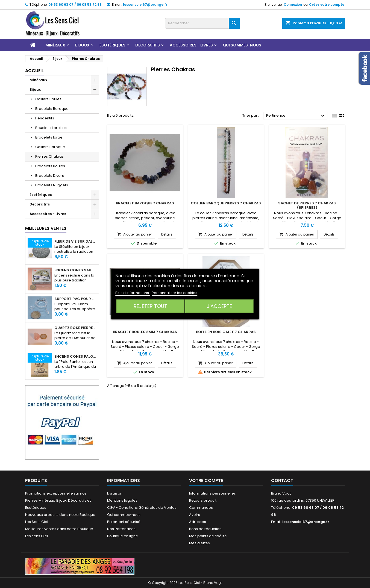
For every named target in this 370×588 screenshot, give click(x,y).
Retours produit (203, 500)
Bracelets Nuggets (52, 185)
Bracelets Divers (50, 176)
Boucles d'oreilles (51, 128)
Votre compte (206, 480)
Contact (282, 480)
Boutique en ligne (123, 536)
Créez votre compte (327, 5)
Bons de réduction (205, 529)
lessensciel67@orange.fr (145, 5)
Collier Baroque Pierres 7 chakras (226, 203)
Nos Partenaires (121, 529)
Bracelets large (49, 137)
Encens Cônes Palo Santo (75, 357)
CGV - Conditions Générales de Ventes (142, 508)
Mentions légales (122, 500)
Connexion (293, 5)
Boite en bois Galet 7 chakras (226, 332)
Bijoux (82, 45)
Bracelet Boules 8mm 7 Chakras (145, 332)
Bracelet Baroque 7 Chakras (145, 203)
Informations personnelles (212, 493)
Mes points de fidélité (208, 536)
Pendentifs (45, 118)
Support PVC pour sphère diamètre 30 (75, 299)
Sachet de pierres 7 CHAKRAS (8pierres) (307, 205)
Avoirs (195, 515)
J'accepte (219, 306)
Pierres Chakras (49, 156)
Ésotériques (112, 45)
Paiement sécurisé (124, 522)
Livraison (115, 493)
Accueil (34, 71)
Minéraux (55, 45)
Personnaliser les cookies (174, 293)
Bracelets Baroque (52, 109)
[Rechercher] (202, 23)
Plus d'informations (133, 293)
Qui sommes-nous (242, 45)
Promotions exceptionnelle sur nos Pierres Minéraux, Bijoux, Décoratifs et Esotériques (58, 500)
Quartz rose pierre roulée (75, 328)
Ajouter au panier (134, 234)
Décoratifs (148, 45)
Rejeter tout (150, 306)
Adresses (198, 522)
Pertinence (296, 116)
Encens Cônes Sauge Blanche (75, 270)
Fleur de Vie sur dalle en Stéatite (75, 242)
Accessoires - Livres (191, 45)
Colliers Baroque (50, 147)
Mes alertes (199, 543)
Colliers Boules (48, 99)
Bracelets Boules (50, 166)
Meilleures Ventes (46, 228)
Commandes (201, 508)
